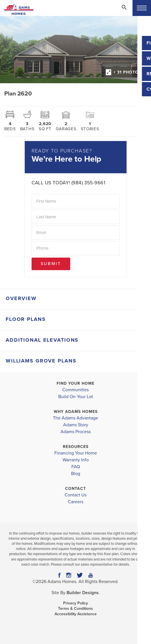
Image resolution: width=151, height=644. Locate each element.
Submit (51, 264)
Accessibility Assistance (76, 614)
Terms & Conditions (75, 609)
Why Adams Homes (76, 412)
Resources (76, 447)
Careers (76, 502)
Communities (75, 390)
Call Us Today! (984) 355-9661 (68, 183)
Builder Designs (83, 593)
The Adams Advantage (75, 418)
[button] (124, 11)
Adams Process (76, 432)
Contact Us (75, 495)
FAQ (76, 467)
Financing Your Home (76, 453)
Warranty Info (76, 460)
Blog (76, 474)
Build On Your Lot (76, 397)
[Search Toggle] (124, 7)
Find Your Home (75, 383)
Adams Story (76, 425)
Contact (75, 489)
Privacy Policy (75, 603)
